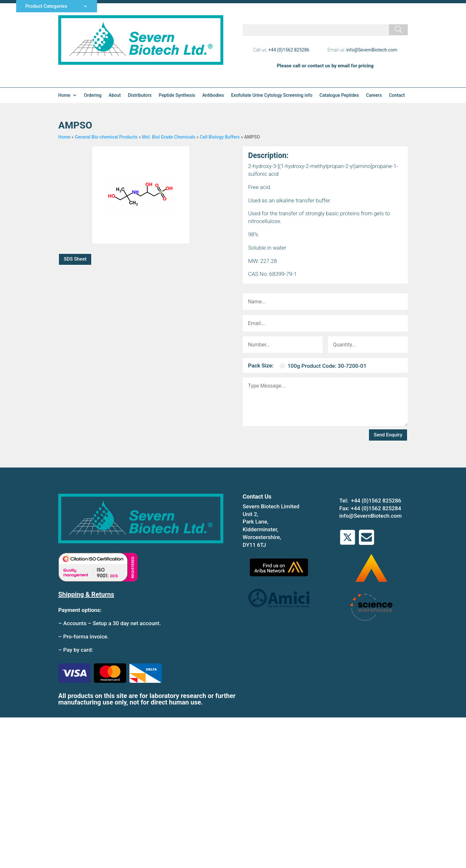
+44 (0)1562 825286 (289, 50)
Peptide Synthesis (177, 95)
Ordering (93, 95)
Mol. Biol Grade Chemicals (169, 137)
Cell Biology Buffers (220, 137)
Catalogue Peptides (339, 95)
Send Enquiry (388, 435)
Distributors (140, 95)
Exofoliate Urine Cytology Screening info (272, 95)
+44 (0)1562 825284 (376, 508)
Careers (374, 95)
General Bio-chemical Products (106, 137)
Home (64, 95)
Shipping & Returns (86, 594)
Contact (397, 95)
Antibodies (213, 95)
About (115, 95)
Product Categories (46, 6)
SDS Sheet (75, 259)
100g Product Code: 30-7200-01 (323, 366)
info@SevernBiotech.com (372, 50)
